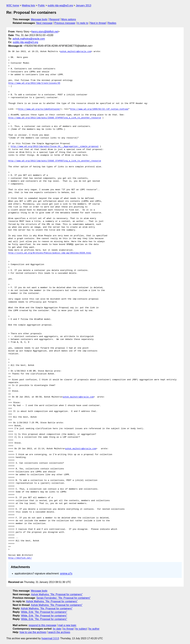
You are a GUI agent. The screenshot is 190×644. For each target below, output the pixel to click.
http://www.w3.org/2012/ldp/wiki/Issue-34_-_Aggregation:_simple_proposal (55, 147)
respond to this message (42, 625)
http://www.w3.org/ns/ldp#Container (39, 109)
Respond (54, 19)
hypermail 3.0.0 (50, 638)
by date (57, 629)
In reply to (83, 23)
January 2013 (84, 5)
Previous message (65, 23)
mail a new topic (67, 625)
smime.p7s (66, 574)
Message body (39, 19)
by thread (68, 629)
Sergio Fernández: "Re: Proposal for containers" (63, 598)
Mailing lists (28, 5)
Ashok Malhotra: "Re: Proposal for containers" (57, 594)
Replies (112, 23)
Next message (44, 23)
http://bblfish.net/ (20, 558)
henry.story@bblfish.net (45, 32)
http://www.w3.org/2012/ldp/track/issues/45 (34, 83)
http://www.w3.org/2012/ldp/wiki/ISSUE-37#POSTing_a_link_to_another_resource (55, 118)
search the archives (59, 632)
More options (69, 19)
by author (94, 629)
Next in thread (98, 23)
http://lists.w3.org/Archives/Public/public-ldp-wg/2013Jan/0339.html (50, 253)
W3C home (13, 5)
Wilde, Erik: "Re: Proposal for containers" (44, 612)
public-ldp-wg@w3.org (60, 5)
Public (41, 5)
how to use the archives (33, 632)
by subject (81, 629)
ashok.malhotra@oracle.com (29, 39)
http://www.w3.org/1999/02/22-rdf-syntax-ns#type (99, 109)
